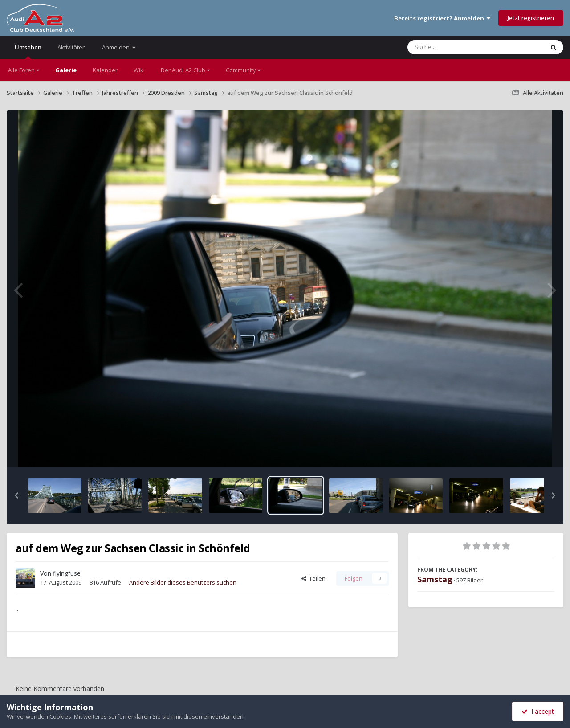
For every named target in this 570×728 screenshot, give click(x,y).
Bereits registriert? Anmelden (442, 18)
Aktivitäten (72, 47)
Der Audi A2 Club (185, 70)
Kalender (105, 70)
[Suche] (458, 47)
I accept (538, 711)
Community (243, 70)
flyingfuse (67, 573)
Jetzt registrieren (531, 18)
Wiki (139, 70)
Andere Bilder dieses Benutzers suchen (183, 582)
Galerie (66, 70)
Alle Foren (24, 70)
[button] (16, 495)
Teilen (313, 578)
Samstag (435, 579)
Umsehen (28, 51)
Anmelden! (119, 47)
